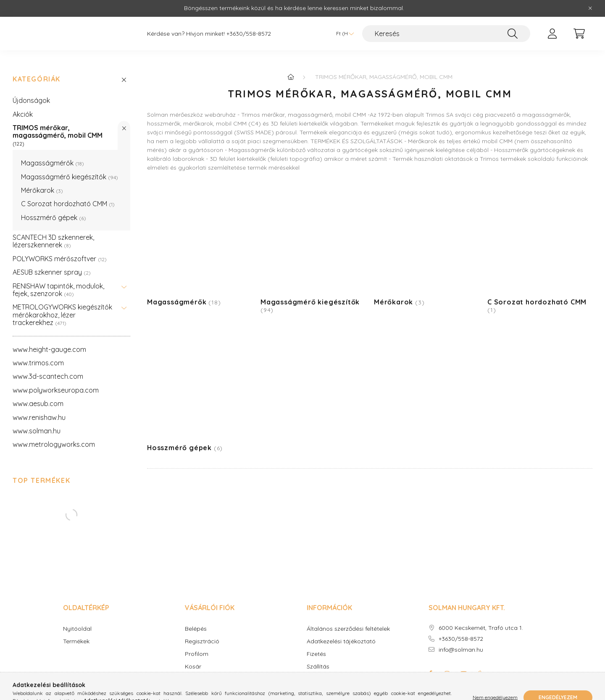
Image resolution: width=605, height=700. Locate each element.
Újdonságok (31, 96)
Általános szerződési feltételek (348, 624)
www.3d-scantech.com (48, 372)
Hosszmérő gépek (54, 213)
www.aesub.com (38, 399)
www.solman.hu (37, 426)
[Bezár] (590, 8)
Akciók (23, 110)
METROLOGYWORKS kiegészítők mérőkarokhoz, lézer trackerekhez (62, 310)
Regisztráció (202, 637)
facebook (430, 669)
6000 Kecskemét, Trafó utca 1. (481, 623)
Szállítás (318, 662)
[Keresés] (446, 36)
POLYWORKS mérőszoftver (60, 254)
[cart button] (579, 36)
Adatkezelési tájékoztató (341, 637)
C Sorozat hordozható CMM (68, 199)
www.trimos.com (38, 358)
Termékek (76, 637)
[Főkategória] (291, 72)
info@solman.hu (461, 645)
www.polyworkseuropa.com (56, 385)
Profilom (197, 649)
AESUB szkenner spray (52, 267)
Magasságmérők (53, 158)
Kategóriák (37, 75)
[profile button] (552, 36)
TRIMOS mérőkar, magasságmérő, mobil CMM (58, 131)
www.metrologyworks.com (54, 440)
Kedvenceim (202, 675)
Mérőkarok (42, 186)
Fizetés (316, 649)
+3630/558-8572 (249, 36)
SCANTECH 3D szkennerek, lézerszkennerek (53, 236)
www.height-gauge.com (49, 345)
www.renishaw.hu (39, 413)
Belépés (196, 624)
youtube (464, 669)
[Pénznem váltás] (343, 36)
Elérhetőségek (326, 675)
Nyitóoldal (77, 624)
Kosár (193, 662)
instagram (447, 669)
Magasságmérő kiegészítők (70, 172)
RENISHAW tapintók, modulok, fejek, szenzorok (58, 285)
